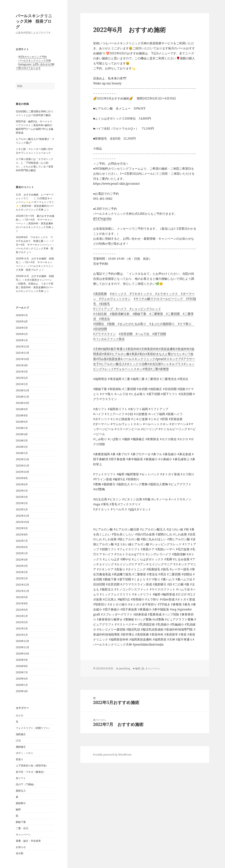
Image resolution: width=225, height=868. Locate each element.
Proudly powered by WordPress (112, 755)
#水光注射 (154, 364)
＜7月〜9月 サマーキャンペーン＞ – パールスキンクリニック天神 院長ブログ (35, 266)
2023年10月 (22, 472)
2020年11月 (22, 647)
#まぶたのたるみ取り (130, 324)
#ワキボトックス (139, 294)
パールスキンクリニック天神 (35, 60)
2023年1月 (22, 509)
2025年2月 (22, 378)
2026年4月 (22, 321)
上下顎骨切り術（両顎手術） (32, 766)
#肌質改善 (114, 359)
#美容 (106, 354)
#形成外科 (182, 349)
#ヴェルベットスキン (128, 369)
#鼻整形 (164, 369)
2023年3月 (22, 497)
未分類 (20, 853)
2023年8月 (22, 478)
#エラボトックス (165, 294)
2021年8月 (22, 603)
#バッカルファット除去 (109, 339)
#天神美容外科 (149, 349)
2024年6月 (22, 422)
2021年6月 (22, 610)
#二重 (154, 369)
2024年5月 (22, 428)
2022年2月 (22, 572)
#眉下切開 (158, 334)
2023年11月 (22, 466)
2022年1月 (22, 578)
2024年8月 (22, 415)
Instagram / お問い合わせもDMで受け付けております (35, 66)
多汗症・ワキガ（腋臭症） (31, 772)
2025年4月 (22, 365)
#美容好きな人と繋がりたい (164, 354)
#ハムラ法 (141, 334)
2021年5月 (22, 616)
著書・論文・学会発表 (28, 841)
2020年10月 (22, 654)
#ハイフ (120, 309)
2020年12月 (22, 641)
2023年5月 (22, 491)
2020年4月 (22, 691)
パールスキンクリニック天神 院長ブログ (34, 21)
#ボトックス (118, 294)
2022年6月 (22, 547)
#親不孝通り (117, 349)
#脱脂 (109, 324)
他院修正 (21, 734)
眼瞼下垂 (21, 822)
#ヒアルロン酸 (120, 354)
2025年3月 (22, 372)
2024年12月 (22, 390)
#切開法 (99, 324)
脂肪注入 (21, 791)
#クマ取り (183, 324)
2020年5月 (22, 685)
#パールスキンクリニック (138, 359)
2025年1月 (22, 384)
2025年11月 (22, 353)
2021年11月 (22, 591)
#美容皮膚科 (167, 349)
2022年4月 (22, 560)
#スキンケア (173, 359)
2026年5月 (22, 315)
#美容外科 (132, 349)
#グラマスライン (104, 334)
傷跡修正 (21, 747)
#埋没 (146, 369)
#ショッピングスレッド (144, 309)
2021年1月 (22, 635)
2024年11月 (22, 397)
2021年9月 (22, 597)
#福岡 (105, 349)
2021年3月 (22, 622)
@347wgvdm (102, 219)
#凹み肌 (101, 359)
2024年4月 (22, 434)
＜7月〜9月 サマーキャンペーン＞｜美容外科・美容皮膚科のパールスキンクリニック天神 (35, 223)
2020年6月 (22, 679)
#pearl (160, 359)
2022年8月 (22, 534)
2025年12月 (22, 347)
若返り (20, 759)
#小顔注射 (100, 314)
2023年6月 (22, 484)
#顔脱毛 (103, 304)
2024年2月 (22, 447)
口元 (18, 740)
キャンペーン (23, 834)
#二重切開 (171, 314)
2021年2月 (22, 628)
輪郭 (18, 809)
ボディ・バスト (25, 753)
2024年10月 (22, 403)
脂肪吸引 (21, 803)
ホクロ (20, 715)
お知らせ (21, 847)
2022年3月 (22, 566)
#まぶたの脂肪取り (161, 324)
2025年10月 (22, 359)
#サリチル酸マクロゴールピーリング (158, 299)
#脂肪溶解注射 (118, 314)
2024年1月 (22, 453)
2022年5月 (22, 553)
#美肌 (133, 354)
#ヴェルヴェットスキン (113, 299)
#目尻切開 (126, 334)
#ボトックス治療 (136, 364)
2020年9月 (22, 660)
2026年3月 (22, 328)
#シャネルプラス (172, 364)
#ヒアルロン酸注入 (112, 364)
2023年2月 (22, 503)
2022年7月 (22, 541)
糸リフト (21, 778)
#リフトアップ (103, 309)
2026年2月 (22, 334)
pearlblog (124, 668)
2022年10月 (22, 522)
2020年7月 (22, 672)
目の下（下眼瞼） (26, 784)
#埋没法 (103, 319)
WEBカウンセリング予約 (32, 57)
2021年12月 (22, 585)
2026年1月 (22, 340)
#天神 (97, 349)
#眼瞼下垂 (138, 314)
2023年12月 (22, 459)
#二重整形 (155, 314)
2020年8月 (22, 666)
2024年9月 (22, 409)
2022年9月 (22, 528)
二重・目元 (22, 828)
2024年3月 (22, 441)
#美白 (141, 354)
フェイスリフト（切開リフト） (33, 728)
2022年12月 (22, 516)
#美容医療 (100, 294)
